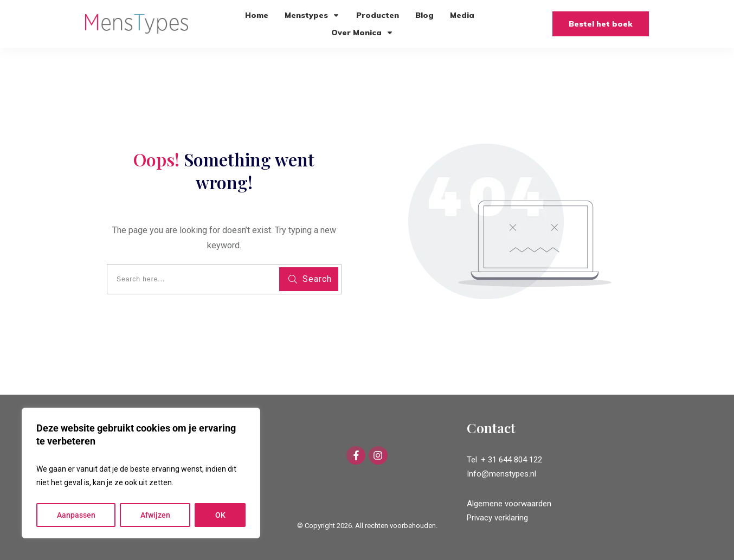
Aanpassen (76, 515)
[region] (141, 473)
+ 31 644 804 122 (511, 460)
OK (220, 515)
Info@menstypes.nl (501, 474)
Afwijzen (155, 515)
